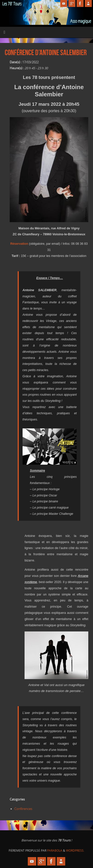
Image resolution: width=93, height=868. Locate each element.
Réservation (19, 244)
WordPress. (75, 851)
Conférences (23, 809)
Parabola (55, 851)
